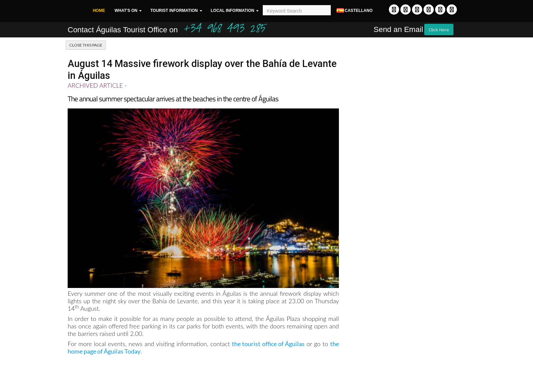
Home (99, 11)
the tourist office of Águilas (268, 344)
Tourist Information (174, 11)
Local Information (233, 11)
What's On (126, 11)
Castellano (354, 11)
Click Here (439, 30)
